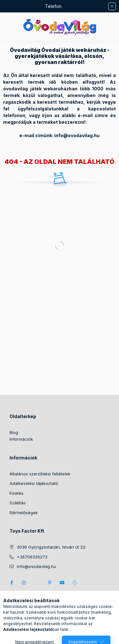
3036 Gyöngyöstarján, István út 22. (52, 547)
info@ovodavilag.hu (36, 566)
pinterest (50, 583)
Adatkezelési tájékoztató (34, 483)
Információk (21, 439)
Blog (14, 432)
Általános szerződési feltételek (40, 474)
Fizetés (17, 493)
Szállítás (18, 503)
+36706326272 (32, 557)
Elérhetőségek (24, 513)
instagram (24, 583)
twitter (37, 583)
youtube (62, 583)
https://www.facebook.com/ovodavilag (11, 583)
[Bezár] (112, 6)
